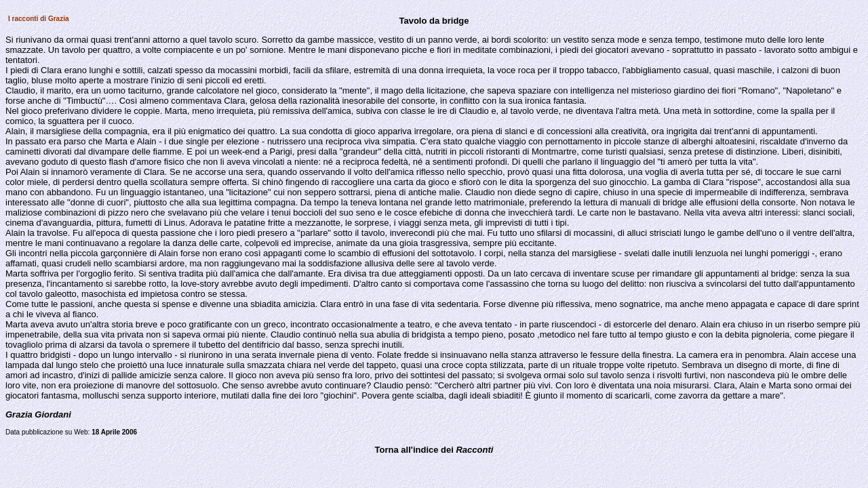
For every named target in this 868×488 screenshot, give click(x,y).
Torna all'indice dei (434, 450)
